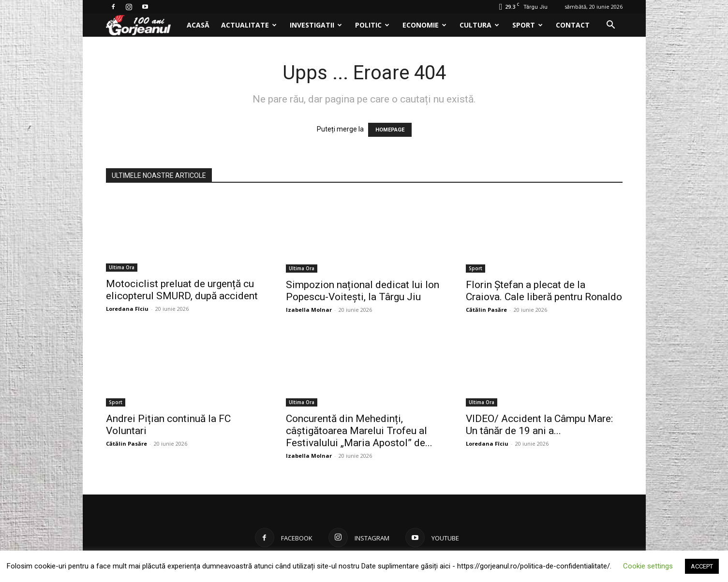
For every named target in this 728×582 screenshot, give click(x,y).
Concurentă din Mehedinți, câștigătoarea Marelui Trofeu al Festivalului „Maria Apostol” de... (359, 431)
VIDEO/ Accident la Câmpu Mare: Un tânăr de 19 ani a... (539, 425)
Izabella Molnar (309, 310)
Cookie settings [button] (648, 566)
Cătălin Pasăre (486, 310)
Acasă (198, 25)
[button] (611, 26)
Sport (527, 25)
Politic (372, 25)
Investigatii (316, 25)
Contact (573, 25)
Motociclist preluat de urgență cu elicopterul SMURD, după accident (182, 291)
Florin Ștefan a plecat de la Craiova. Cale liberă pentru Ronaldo (544, 291)
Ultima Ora (122, 268)
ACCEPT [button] (702, 566)
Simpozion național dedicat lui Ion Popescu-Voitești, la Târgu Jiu (363, 291)
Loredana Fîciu (127, 310)
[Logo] (143, 25)
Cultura (479, 25)
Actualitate (249, 25)
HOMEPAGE (390, 130)
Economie (424, 25)
